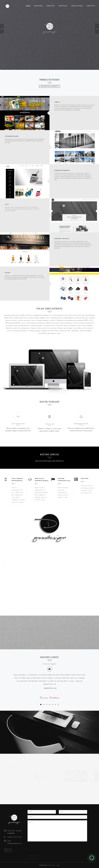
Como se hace (77, 6)
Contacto (91, 6)
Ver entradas (49, 740)
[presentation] (42, 849)
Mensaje (57, 831)
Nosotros (38, 6)
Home (28, 6)
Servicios (51, 6)
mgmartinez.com (50, 688)
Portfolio (63, 6)
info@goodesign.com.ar (14, 843)
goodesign (43, 865)
